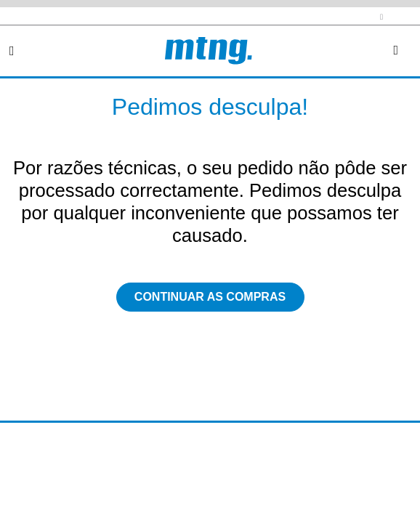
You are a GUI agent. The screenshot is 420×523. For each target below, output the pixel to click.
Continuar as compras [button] (210, 297)
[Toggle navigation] (12, 51)
